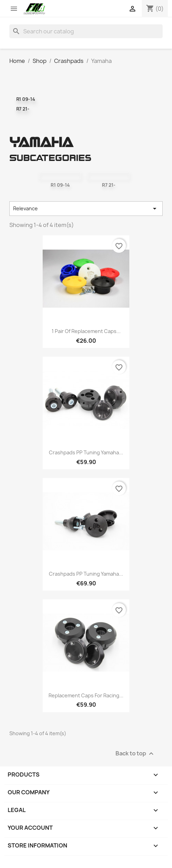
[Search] (86, 31)
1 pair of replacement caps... (86, 331)
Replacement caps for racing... (86, 695)
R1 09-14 (26, 99)
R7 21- (23, 109)
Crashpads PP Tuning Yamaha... (86, 452)
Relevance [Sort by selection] (86, 209)
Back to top (135, 753)
